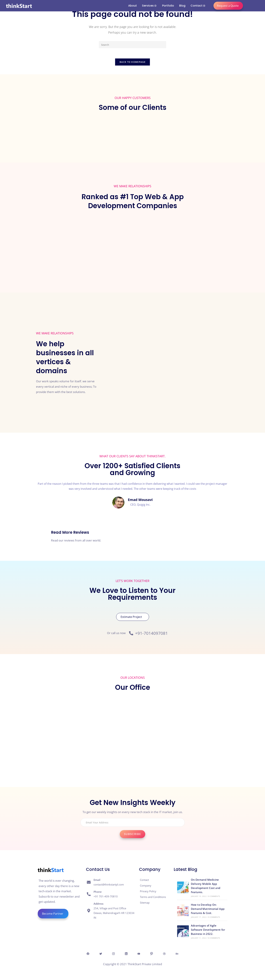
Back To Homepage (132, 62)
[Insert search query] (132, 45)
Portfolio (168, 6)
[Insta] (112, 954)
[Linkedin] (126, 954)
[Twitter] (99, 954)
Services (149, 6)
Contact (198, 6)
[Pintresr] (153, 954)
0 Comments (214, 896)
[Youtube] (139, 954)
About (132, 6)
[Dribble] (166, 954)
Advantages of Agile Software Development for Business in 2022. (208, 930)
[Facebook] (85, 954)
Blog (182, 6)
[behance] (180, 954)
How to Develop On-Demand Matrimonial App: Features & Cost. (208, 909)
